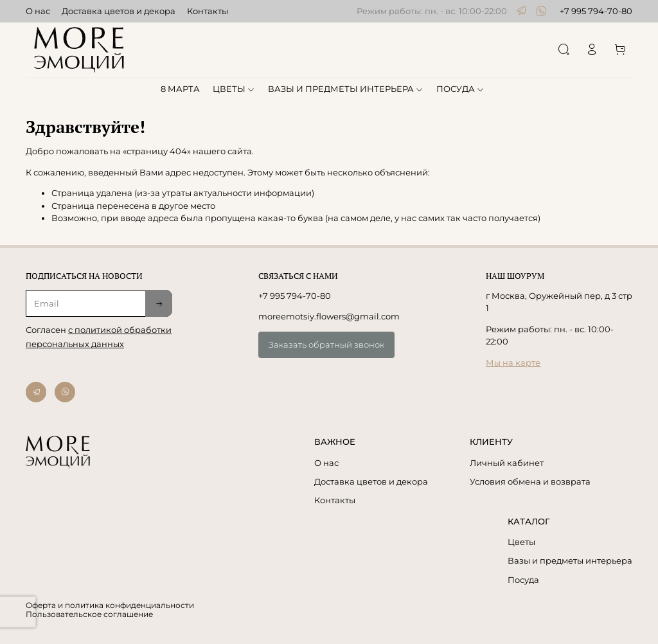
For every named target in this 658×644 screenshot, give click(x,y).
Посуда (523, 580)
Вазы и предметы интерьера (570, 560)
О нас (38, 11)
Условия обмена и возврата (530, 481)
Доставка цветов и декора (119, 11)
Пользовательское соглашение (89, 614)
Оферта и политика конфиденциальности (110, 605)
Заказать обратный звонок (326, 344)
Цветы (521, 542)
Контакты (208, 11)
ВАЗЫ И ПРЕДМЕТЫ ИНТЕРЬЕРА (346, 89)
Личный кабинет (507, 463)
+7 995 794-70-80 (596, 11)
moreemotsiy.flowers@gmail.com (329, 316)
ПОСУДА (461, 89)
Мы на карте (513, 362)
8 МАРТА (180, 89)
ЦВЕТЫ (234, 89)
